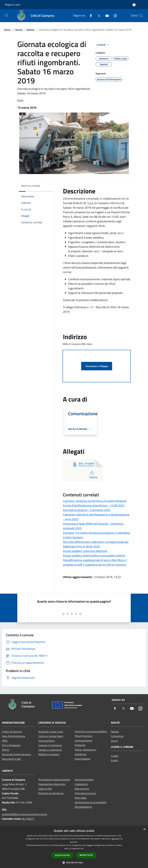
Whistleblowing (83, 807)
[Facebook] (89, 16)
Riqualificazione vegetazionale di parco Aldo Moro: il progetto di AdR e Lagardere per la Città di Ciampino (95, 562)
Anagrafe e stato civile (51, 732)
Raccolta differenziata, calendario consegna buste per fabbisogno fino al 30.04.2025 (96, 544)
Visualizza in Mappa (97, 366)
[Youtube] (106, 16)
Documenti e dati (11, 759)
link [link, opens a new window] (82, 848)
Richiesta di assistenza (51, 793)
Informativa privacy (85, 793)
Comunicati (117, 736)
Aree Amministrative (14, 736)
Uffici (5, 741)
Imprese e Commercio (50, 745)
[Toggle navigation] (7, 15)
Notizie (30, 30)
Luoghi (115, 756)
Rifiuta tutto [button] (86, 855)
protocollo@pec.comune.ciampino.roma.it (25, 814)
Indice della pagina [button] (31, 186)
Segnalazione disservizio (52, 784)
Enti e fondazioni (11, 745)
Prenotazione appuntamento (54, 780)
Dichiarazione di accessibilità (90, 802)
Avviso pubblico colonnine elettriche (85, 551)
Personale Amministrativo (16, 754)
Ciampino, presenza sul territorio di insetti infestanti (95, 501)
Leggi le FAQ (45, 789)
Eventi (115, 760)
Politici (6, 750)
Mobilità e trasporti (49, 754)
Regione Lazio (13, 5)
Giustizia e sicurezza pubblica (91, 731)
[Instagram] (114, 16)
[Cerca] (141, 16)
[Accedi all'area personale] (134, 5)
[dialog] (74, 847)
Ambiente (80, 745)
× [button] (144, 829)
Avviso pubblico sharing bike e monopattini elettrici (94, 555)
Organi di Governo (12, 732)
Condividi (103, 45)
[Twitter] (98, 16)
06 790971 (28, 819)
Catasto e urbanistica (50, 750)
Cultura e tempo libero (51, 736)
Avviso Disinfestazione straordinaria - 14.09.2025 (94, 505)
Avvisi (114, 741)
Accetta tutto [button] (62, 855)
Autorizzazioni (83, 759)
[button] (74, 862)
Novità (19, 30)
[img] (47, 185)
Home (7, 30)
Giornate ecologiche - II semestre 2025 (87, 510)
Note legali (81, 798)
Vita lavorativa (46, 741)
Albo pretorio (82, 789)
